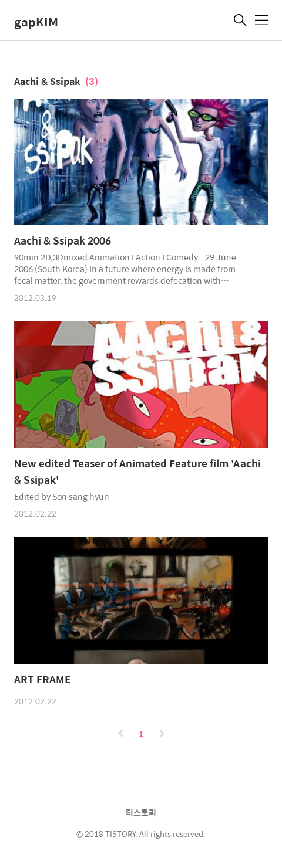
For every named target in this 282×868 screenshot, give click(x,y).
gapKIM (36, 21)
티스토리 (141, 812)
